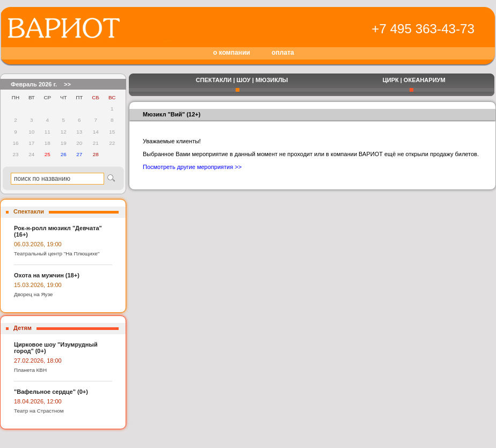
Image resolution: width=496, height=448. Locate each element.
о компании (232, 53)
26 (64, 154)
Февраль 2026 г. (34, 84)
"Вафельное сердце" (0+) (51, 392)
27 (79, 154)
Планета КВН (30, 370)
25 (48, 154)
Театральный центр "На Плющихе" (57, 254)
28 (96, 154)
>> (67, 84)
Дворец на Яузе (33, 294)
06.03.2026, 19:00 (38, 244)
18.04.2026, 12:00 (38, 401)
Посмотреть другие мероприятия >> (192, 167)
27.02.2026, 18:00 (38, 361)
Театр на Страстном (39, 411)
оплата (283, 53)
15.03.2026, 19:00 (38, 285)
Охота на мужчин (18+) (47, 275)
